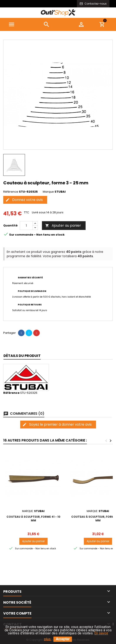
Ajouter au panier (63, 225)
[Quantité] (26, 226)
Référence (11, 192)
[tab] (22, 356)
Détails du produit (22, 356)
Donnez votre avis (24, 200)
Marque (48, 192)
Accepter (63, 639)
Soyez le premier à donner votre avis (57, 424)
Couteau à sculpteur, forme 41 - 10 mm (33, 519)
